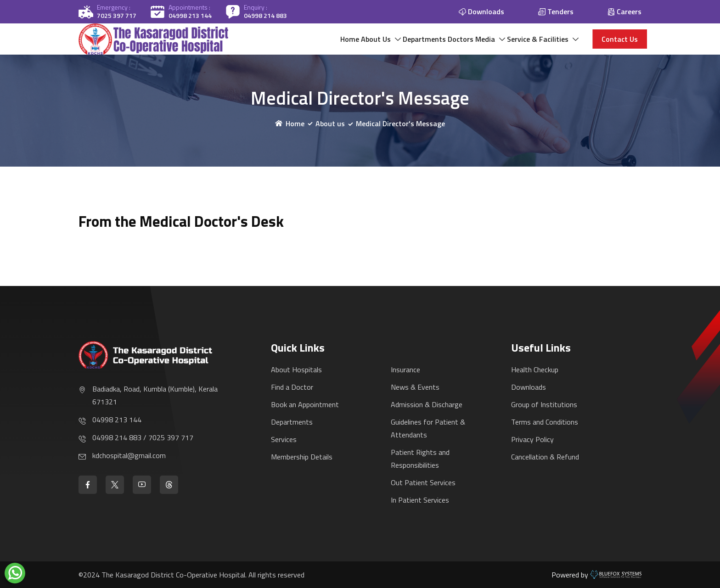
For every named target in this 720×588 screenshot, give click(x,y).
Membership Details (302, 457)
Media (465, 44)
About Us (314, 44)
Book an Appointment (305, 404)
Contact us (620, 44)
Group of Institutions (544, 404)
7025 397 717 (117, 15)
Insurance (405, 370)
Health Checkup (535, 370)
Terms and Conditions (545, 422)
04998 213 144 (190, 15)
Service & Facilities (532, 44)
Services (284, 439)
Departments (376, 44)
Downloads (529, 387)
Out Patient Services (423, 482)
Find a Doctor (292, 387)
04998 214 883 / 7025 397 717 (143, 437)
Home (273, 44)
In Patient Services (420, 500)
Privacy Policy (532, 439)
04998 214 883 (265, 15)
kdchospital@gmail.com (129, 455)
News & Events (415, 387)
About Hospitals (296, 370)
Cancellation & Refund (545, 457)
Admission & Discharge (427, 404)
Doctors (427, 44)
